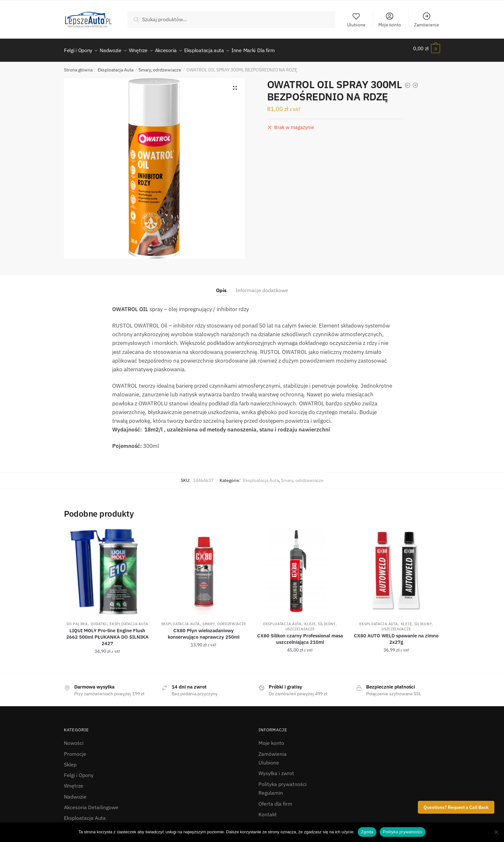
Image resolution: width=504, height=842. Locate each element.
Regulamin (271, 789)
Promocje (75, 750)
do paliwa (77, 620)
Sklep (70, 761)
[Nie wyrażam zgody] (496, 832)
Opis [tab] (221, 286)
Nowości (74, 739)
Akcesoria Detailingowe (91, 803)
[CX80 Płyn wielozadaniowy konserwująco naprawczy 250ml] (204, 567)
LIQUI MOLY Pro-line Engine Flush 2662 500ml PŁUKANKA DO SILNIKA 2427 (107, 633)
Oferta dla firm (275, 800)
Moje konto (390, 20)
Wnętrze (74, 782)
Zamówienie (427, 20)
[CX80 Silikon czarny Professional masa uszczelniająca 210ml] (300, 567)
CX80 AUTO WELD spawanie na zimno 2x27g (396, 635)
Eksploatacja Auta (116, 66)
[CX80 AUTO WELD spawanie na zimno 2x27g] (396, 567)
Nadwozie (75, 793)
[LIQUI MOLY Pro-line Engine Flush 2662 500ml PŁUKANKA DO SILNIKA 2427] (107, 567)
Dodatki (99, 620)
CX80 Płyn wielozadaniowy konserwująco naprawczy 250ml (204, 630)
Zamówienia (273, 750)
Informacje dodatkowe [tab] (262, 286)
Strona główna (78, 66)
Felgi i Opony (79, 771)
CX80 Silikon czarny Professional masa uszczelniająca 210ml (300, 635)
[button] (235, 84)
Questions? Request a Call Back (456, 807)
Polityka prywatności (283, 780)
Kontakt (268, 810)
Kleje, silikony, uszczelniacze (311, 623)
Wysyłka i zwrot (276, 769)
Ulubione (356, 20)
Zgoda (367, 832)
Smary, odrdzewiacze (160, 66)
